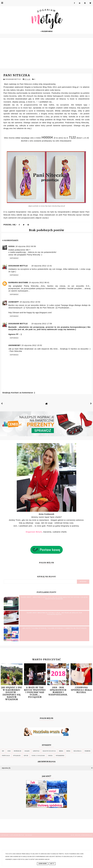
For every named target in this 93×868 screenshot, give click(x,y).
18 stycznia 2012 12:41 (42, 266)
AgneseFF (14, 302)
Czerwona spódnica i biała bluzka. (81, 690)
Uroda (50, 756)
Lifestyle (36, 751)
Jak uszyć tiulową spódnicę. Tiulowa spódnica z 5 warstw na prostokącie (54, 628)
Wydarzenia (60, 756)
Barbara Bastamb (18, 283)
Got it (52, 864)
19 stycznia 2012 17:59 (42, 324)
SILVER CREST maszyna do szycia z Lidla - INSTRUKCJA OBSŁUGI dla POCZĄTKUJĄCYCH (54, 614)
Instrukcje (17, 751)
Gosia (12, 246)
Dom (9, 751)
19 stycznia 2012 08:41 (39, 283)
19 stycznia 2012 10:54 (30, 302)
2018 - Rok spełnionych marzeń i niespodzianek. (58, 691)
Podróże (88, 751)
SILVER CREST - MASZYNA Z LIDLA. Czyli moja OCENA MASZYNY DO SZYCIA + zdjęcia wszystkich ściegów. (54, 598)
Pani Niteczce (26, 84)
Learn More (42, 864)
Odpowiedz (14, 258)
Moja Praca (77, 751)
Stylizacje (17, 756)
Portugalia (6, 756)
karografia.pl (87, 835)
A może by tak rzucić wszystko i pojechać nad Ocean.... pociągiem (35, 692)
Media (61, 751)
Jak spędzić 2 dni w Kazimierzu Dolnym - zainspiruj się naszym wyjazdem (12, 693)
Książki (27, 751)
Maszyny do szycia (49, 751)
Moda (68, 751)
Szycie (26, 756)
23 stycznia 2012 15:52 (32, 345)
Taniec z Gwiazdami (38, 756)
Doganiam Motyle (18, 266)
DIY (3, 751)
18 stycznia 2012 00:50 (26, 246)
